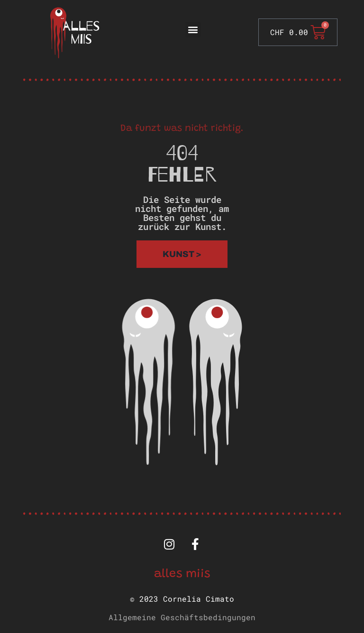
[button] (193, 30)
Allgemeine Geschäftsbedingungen (182, 617)
